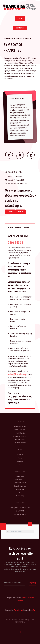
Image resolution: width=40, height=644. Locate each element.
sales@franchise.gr (18, 374)
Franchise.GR (20, 476)
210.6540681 (20, 511)
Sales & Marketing (20, 433)
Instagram (20, 461)
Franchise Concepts (20, 443)
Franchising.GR (20, 480)
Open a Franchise (20, 440)
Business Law (20, 489)
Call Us (20, 18)
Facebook (20, 455)
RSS (20, 465)
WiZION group (20, 496)
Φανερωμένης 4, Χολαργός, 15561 (20, 508)
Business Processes (20, 430)
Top (20, 632)
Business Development (20, 436)
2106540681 (16, 243)
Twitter (20, 458)
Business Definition (20, 427)
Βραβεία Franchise (20, 486)
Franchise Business (20, 483)
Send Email (20, 28)
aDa (20, 493)
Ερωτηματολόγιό (28, 73)
